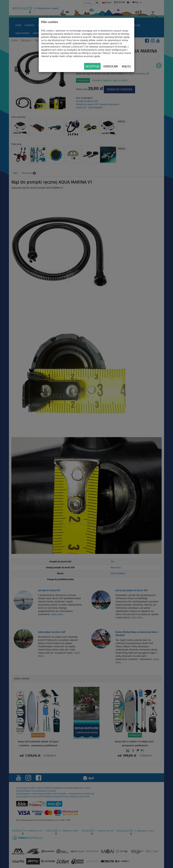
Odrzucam (110, 66)
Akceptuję (92, 66)
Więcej (126, 66)
